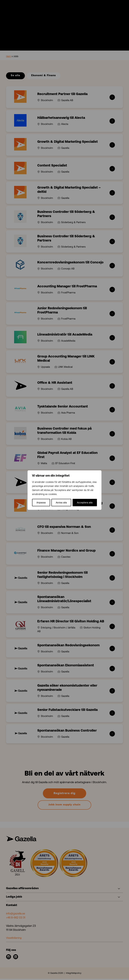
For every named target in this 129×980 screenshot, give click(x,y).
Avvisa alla (61, 503)
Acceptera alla (85, 503)
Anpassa (41, 503)
